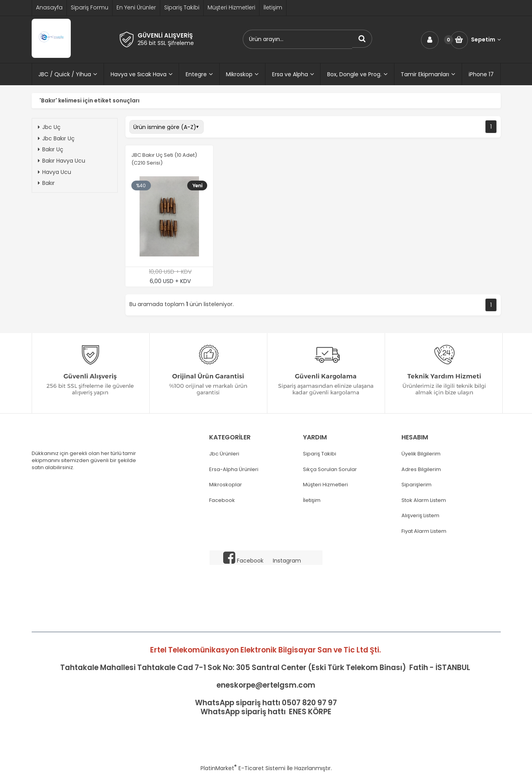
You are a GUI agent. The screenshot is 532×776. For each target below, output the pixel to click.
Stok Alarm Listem (424, 500)
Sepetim (486, 40)
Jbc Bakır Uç (56, 138)
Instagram (287, 561)
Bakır (46, 183)
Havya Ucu (55, 172)
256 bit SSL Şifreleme (166, 43)
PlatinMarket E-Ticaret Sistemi (243, 768)
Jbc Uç (49, 127)
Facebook (222, 500)
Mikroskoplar (226, 485)
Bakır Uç (51, 149)
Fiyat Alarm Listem (424, 531)
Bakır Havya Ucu (62, 161)
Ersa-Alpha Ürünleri (234, 470)
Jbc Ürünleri (224, 454)
